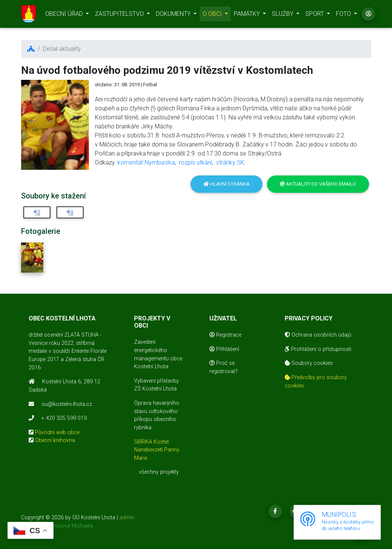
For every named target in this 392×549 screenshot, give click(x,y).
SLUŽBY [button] (283, 15)
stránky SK (230, 162)
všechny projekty (159, 472)
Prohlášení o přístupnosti (318, 349)
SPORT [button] (315, 15)
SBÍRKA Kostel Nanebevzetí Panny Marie (157, 450)
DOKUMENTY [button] (174, 15)
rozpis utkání (195, 162)
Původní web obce (57, 432)
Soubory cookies (309, 363)
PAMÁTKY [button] (248, 15)
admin (127, 518)
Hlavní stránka (227, 184)
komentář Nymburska (146, 162)
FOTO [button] (344, 15)
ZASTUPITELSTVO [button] (120, 15)
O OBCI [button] (213, 15)
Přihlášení (224, 349)
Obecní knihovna (55, 440)
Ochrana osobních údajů (318, 335)
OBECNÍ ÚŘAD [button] (65, 15)
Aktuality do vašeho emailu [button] (318, 184)
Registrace (225, 335)
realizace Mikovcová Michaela (57, 526)
